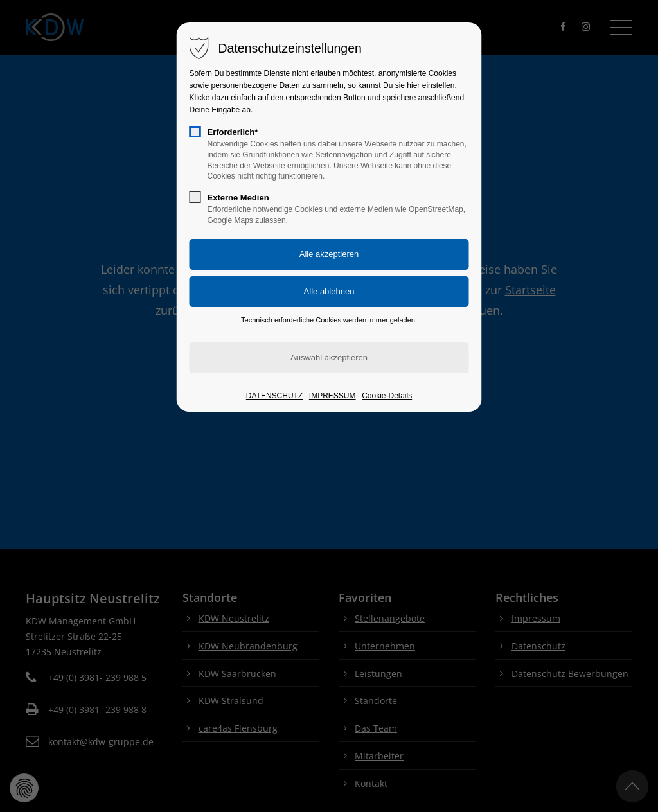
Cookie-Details (387, 396)
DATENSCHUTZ (274, 396)
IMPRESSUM (333, 396)
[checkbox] (195, 132)
